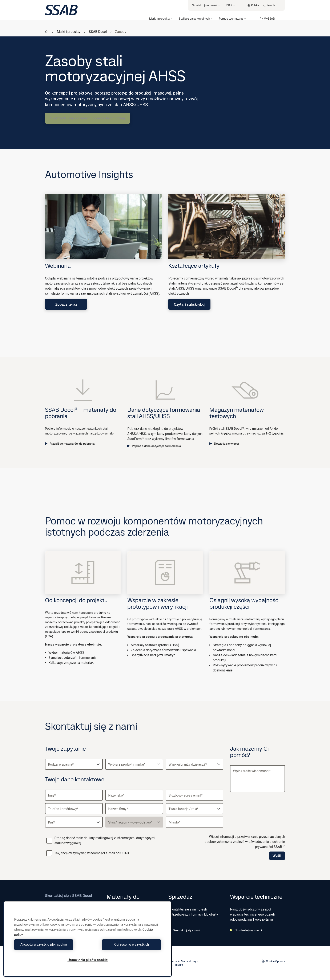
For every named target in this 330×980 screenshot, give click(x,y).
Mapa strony (189, 961)
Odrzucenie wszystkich (125, 945)
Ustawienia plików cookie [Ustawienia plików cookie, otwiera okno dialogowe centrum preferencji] (88, 960)
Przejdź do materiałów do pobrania (70, 444)
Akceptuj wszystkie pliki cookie (50, 945)
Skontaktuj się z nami (184, 930)
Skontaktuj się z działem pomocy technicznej (88, 118)
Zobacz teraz (66, 304)
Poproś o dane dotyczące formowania (154, 446)
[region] (88, 939)
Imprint (179, 965)
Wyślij (277, 856)
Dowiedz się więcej (224, 444)
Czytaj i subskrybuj (190, 304)
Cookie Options (273, 961)
